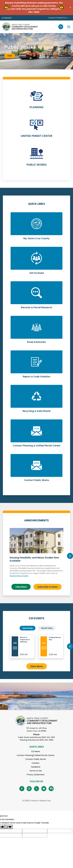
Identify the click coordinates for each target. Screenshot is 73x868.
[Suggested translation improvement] (35, 831)
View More (21, 587)
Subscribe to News (48, 587)
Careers (36, 763)
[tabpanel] (36, 51)
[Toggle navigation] (69, 27)
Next (70, 556)
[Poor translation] (9, 827)
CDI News (36, 751)
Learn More (36, 101)
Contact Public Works (36, 759)
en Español (7, 18)
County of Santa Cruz (58, 18)
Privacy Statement (36, 775)
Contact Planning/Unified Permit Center (36, 755)
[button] (70, 7)
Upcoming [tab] (27, 628)
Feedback (36, 767)
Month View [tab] (47, 628)
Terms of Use (36, 771)
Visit (10, 56)
